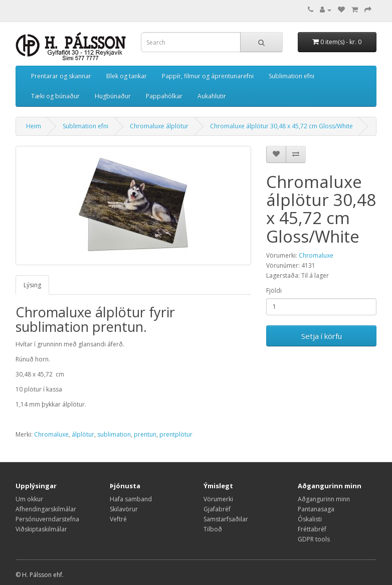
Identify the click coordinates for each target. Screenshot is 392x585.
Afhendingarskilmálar (46, 509)
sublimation (114, 434)
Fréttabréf (312, 529)
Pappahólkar (164, 96)
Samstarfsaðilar (226, 519)
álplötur (83, 434)
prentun (145, 434)
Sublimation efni (291, 76)
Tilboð (213, 529)
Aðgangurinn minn (324, 499)
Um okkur (29, 499)
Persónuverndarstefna (47, 519)
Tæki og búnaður (55, 96)
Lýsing (32, 285)
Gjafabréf (217, 509)
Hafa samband (131, 499)
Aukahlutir (212, 96)
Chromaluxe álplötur (159, 126)
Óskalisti (310, 519)
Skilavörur (124, 509)
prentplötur (176, 434)
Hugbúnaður (113, 96)
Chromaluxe (316, 255)
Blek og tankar (127, 76)
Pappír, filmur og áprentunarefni (208, 76)
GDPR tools (314, 539)
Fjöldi (274, 290)
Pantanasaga (316, 509)
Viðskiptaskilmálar (41, 529)
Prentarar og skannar (61, 76)
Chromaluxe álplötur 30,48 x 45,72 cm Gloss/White (281, 126)
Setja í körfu (322, 336)
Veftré (118, 519)
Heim (34, 126)
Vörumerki (218, 499)
